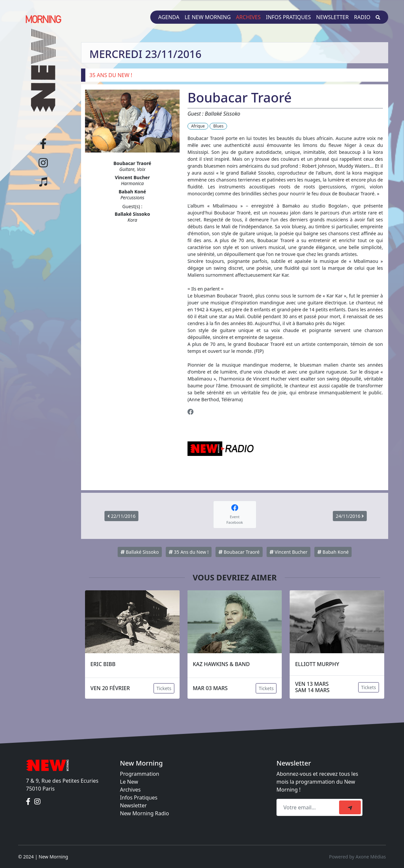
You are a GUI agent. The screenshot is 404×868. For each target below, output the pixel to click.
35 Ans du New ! (189, 552)
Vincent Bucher (289, 552)
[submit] (350, 807)
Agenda (169, 17)
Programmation (140, 774)
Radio (362, 17)
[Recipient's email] (309, 807)
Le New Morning (208, 17)
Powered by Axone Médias (358, 857)
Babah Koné (333, 552)
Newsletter (332, 17)
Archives (248, 17)
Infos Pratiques (139, 798)
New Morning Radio (144, 813)
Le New (129, 782)
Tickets (164, 688)
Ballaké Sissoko (140, 552)
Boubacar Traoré (239, 552)
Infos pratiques (288, 17)
